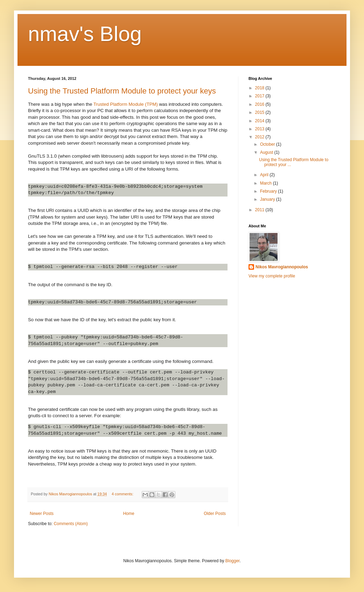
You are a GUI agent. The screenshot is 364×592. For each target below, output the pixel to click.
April (265, 175)
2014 (260, 121)
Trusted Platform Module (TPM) (126, 104)
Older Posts (215, 514)
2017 (260, 96)
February (269, 191)
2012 (260, 137)
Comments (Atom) (71, 524)
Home (129, 514)
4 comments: (123, 494)
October (268, 144)
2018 (260, 88)
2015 (260, 112)
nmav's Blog (85, 34)
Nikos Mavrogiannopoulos (282, 267)
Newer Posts (42, 514)
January (268, 199)
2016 (260, 104)
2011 (260, 210)
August (267, 152)
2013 (260, 129)
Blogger (233, 561)
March (267, 183)
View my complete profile (272, 276)
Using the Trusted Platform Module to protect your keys (122, 91)
